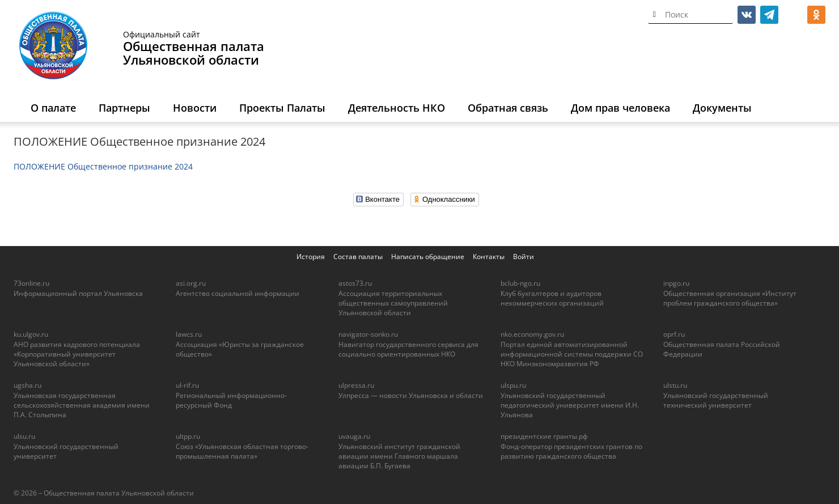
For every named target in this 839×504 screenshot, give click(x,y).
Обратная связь (508, 108)
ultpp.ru (188, 436)
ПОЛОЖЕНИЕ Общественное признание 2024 (103, 166)
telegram (769, 15)
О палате (53, 108)
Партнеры (124, 108)
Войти (524, 257)
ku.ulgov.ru (31, 334)
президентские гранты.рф (544, 436)
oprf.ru (674, 334)
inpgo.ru (676, 283)
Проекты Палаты (282, 108)
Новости (195, 108)
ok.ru (816, 15)
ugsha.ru (27, 385)
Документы (722, 108)
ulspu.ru (513, 385)
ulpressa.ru (356, 385)
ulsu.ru (24, 436)
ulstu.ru (675, 385)
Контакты (489, 257)
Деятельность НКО (397, 108)
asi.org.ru (191, 283)
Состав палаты (358, 257)
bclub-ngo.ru (520, 283)
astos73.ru (355, 283)
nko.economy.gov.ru (532, 334)
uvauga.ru (354, 436)
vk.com (747, 15)
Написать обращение (428, 257)
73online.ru (31, 283)
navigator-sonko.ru (368, 334)
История (311, 257)
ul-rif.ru (187, 385)
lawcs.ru (189, 334)
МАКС (794, 15)
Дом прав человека (620, 108)
